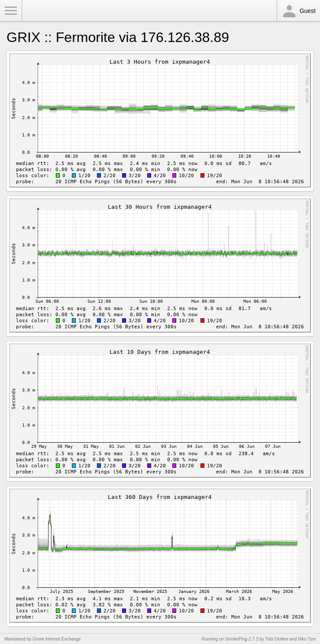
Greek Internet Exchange (57, 639)
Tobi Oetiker (276, 639)
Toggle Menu (11, 11)
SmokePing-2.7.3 (242, 639)
